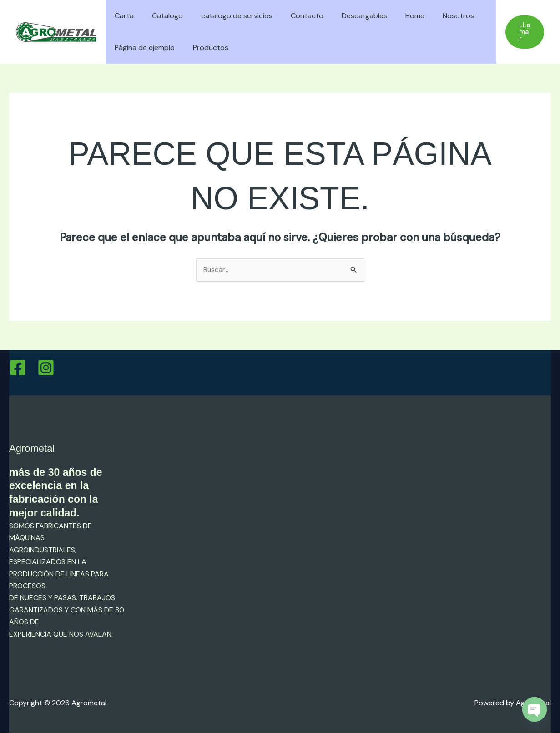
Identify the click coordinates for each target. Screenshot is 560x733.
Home (395, 16)
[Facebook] (18, 368)
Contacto (294, 16)
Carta (122, 16)
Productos (205, 48)
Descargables (348, 16)
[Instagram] (46, 368)
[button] (524, 32)
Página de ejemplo (143, 48)
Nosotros (435, 16)
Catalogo (162, 16)
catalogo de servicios (228, 16)
